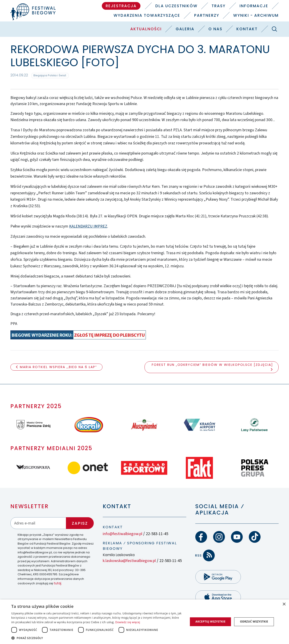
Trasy (219, 6)
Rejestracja (121, 6)
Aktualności (146, 29)
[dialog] (144, 622)
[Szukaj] (274, 29)
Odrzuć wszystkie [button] (254, 622)
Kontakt (247, 29)
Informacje (254, 6)
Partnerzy (207, 15)
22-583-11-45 (157, 534)
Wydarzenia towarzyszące (147, 15)
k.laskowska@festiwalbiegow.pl (129, 561)
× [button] (284, 604)
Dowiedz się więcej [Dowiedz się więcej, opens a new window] (128, 622)
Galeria (185, 29)
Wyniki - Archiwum (256, 15)
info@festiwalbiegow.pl (122, 534)
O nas (215, 29)
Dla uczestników (176, 6)
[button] (97, 638)
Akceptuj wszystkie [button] (210, 622)
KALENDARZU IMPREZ (88, 226)
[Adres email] (38, 523)
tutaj (57, 583)
